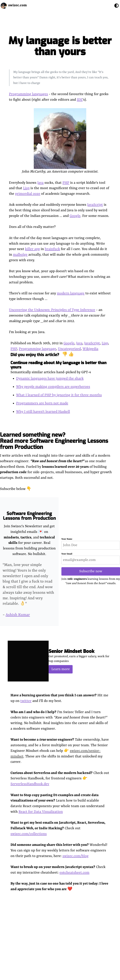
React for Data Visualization (41, 812)
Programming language (37, 349)
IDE (80, 100)
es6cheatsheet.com (74, 873)
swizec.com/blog (75, 856)
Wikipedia (90, 349)
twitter (26, 701)
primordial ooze (28, 194)
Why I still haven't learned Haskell (43, 412)
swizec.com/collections (29, 834)
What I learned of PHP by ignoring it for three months (59, 395)
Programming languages (28, 94)
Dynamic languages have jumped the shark (50, 379)
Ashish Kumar (18, 615)
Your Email (67, 554)
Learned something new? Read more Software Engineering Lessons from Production (54, 441)
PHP (66, 183)
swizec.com (17, 5)
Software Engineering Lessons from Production (29, 516)
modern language (71, 293)
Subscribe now (91, 571)
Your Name (67, 539)
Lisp (26, 188)
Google (75, 216)
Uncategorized (69, 349)
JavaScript (95, 205)
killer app (32, 249)
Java (40, 183)
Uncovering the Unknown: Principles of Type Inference (52, 310)
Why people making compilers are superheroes (53, 387)
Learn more (61, 669)
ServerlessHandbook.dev (30, 784)
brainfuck (52, 249)
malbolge (20, 255)
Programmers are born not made (42, 403)
